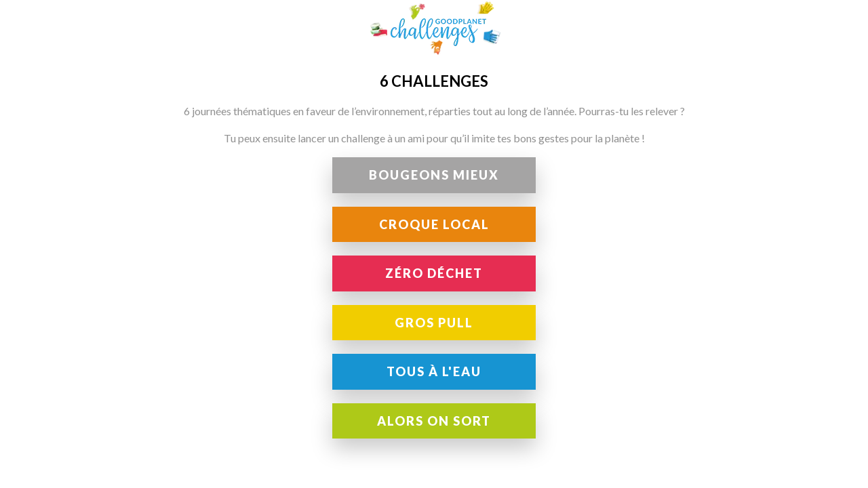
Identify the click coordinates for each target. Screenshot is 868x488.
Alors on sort (434, 421)
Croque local (434, 224)
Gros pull (434, 323)
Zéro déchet (434, 273)
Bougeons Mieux (434, 175)
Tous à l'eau (434, 371)
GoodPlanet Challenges (434, 28)
